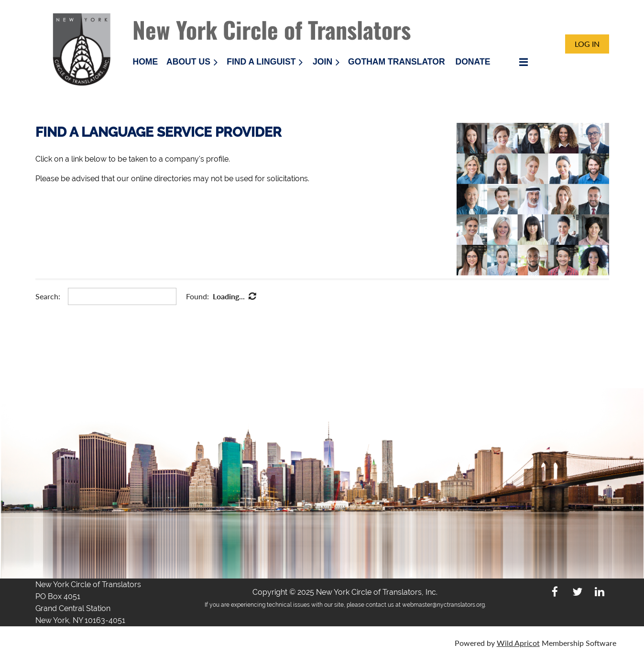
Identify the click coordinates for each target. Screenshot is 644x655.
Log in (587, 44)
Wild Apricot (518, 643)
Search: (48, 296)
